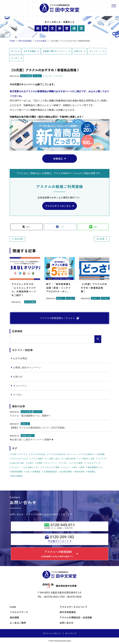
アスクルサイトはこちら (58, 206)
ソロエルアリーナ (93, 463)
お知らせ (79, 51)
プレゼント (16, 467)
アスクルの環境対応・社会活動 (76, 617)
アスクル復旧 (37, 459)
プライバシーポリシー (52, 633)
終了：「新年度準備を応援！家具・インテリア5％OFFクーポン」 (58, 288)
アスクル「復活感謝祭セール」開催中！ (31, 416)
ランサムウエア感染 (51, 467)
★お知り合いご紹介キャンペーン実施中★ (32, 440)
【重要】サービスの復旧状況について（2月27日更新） (38, 428)
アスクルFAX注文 (38, 454)
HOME (13, 607)
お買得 (40, 463)
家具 (82, 467)
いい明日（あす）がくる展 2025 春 (61, 459)
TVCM (14, 454)
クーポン (15, 58)
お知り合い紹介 (18, 463)
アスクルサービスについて (73, 607)
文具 (28, 472)
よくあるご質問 (18, 623)
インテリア (102, 459)
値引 (75, 467)
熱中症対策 (80, 472)
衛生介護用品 (17, 476)
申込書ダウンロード (58, 541)
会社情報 (14, 617)
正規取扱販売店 (50, 472)
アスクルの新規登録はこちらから (58, 318)
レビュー (66, 467)
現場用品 (91, 472)
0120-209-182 (62, 537)
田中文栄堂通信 (68, 612)
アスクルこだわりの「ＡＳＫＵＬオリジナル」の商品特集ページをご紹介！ (24, 290)
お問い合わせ (67, 623)
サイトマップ (71, 633)
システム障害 (77, 463)
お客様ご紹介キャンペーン (55, 51)
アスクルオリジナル (20, 459)
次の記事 (100, 239)
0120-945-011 (63, 525)
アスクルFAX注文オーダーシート (63, 454)
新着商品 (58, 159)
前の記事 (19, 239)
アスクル (48, 76)
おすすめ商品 (30, 51)
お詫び (31, 463)
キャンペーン (96, 51)
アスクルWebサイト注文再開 (92, 454)
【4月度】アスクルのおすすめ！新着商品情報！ (94, 288)
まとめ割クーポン (32, 467)
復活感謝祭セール (95, 467)
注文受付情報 (66, 472)
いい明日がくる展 (87, 459)
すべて (14, 51)
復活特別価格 (17, 472)
